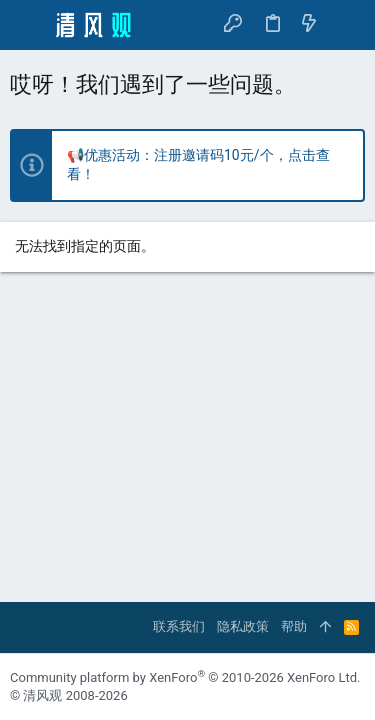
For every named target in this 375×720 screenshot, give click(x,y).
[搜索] (345, 24)
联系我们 (179, 626)
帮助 (294, 626)
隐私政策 (243, 626)
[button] (30, 25)
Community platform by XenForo (185, 677)
